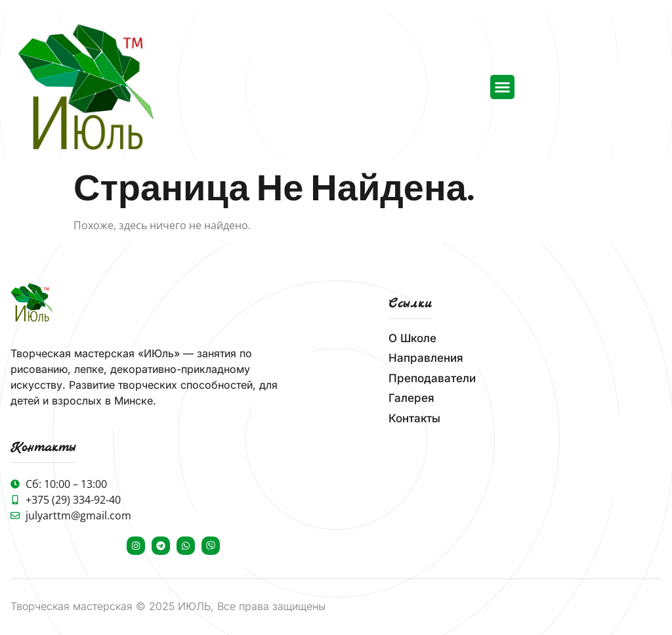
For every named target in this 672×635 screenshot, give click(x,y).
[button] (503, 87)
